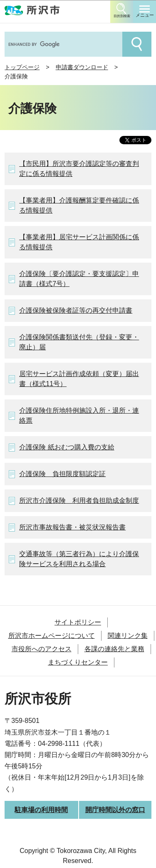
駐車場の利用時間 (41, 810)
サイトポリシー (78, 622)
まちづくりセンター (78, 662)
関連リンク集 (128, 636)
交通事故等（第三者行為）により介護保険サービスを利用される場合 (79, 559)
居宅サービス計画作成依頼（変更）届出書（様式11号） (79, 379)
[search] (63, 44)
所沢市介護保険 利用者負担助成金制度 (79, 500)
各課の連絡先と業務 (114, 649)
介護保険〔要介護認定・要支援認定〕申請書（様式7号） (79, 279)
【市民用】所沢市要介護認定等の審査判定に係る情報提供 (79, 169)
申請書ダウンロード (82, 67)
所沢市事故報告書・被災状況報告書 (72, 527)
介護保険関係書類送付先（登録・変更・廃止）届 (79, 342)
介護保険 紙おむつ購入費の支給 (67, 447)
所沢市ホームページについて (52, 636)
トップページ (22, 67)
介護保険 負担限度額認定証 (62, 474)
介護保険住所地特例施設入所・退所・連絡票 (79, 415)
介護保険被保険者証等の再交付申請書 (76, 310)
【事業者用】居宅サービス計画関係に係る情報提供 (79, 242)
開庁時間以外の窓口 (115, 810)
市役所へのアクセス (42, 649)
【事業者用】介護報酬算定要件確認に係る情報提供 (79, 205)
